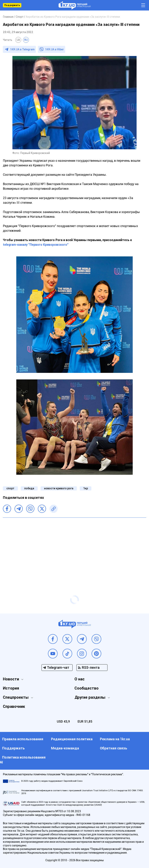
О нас (80, 679)
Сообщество (87, 688)
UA (18, 40)
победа (29, 488)
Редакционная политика (72, 739)
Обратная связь (113, 748)
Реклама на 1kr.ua (115, 739)
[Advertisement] (74, 549)
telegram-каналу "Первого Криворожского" (36, 245)
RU (26, 40)
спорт (10, 488)
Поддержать (12, 5)
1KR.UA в (22, 49)
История (11, 688)
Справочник (14, 706)
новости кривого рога (59, 488)
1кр (86, 488)
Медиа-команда (65, 748)
